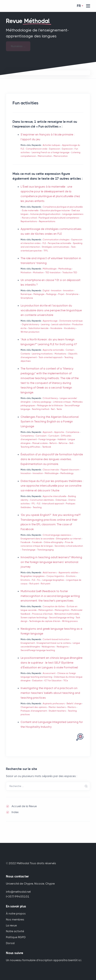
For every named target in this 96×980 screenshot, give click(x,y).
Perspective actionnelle (59, 243)
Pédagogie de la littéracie (50, 405)
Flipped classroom (70, 470)
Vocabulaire (56, 328)
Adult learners (50, 573)
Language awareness (73, 214)
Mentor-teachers (57, 707)
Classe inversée (51, 470)
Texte (59, 409)
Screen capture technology (34, 618)
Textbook (47, 447)
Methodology (65, 269)
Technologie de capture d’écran (45, 621)
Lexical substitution (61, 324)
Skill (71, 443)
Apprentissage (50, 321)
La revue (11, 925)
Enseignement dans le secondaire (37, 539)
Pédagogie (39, 294)
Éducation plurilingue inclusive (55, 210)
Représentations (29, 221)
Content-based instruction (56, 639)
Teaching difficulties (31, 447)
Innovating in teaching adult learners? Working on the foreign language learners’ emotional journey (51, 562)
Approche (59, 432)
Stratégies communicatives (56, 247)
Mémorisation (45, 156)
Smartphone (72, 294)
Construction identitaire (42, 500)
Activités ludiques (52, 145)
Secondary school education (69, 546)
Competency (27, 436)
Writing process (70, 621)
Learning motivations (42, 354)
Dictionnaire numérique (71, 321)
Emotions (25, 580)
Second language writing (62, 618)
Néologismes (48, 647)
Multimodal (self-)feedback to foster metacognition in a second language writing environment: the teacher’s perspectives (50, 596)
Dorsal (10, 943)
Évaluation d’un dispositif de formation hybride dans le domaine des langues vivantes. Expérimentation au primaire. (52, 459)
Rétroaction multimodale (67, 614)
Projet (61, 294)
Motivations (60, 354)
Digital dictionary (31, 324)
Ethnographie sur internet (69, 539)
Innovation (56, 291)
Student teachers (57, 711)
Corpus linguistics (55, 576)
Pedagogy (51, 294)
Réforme (63, 443)
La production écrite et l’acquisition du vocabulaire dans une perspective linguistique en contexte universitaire (51, 310)
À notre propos (16, 914)
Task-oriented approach (51, 357)
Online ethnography (53, 542)
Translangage (29, 550)
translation (53, 272)
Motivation (26, 272)
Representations (47, 221)
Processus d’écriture (42, 614)
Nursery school (29, 218)
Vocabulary (70, 328)
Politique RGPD (16, 937)
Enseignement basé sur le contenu (54, 643)
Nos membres (15, 919)
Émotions (71, 576)
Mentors (72, 707)
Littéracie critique (62, 402)
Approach (48, 432)
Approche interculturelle (55, 496)
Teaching (37, 507)
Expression (55, 149)
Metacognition (62, 610)
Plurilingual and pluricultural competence (59, 218)
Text (53, 409)
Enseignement (28, 643)
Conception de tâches (54, 606)
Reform (53, 443)
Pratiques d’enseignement (34, 711)
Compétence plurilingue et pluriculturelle (63, 207)
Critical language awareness (57, 535)
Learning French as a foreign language (51, 152)
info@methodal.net (18, 892)
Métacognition (46, 610)
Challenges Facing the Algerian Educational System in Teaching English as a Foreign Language (50, 422)
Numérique (26, 294)
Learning (45, 324)
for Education (53, 681)
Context (70, 350)
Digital (46, 291)
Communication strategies (56, 240)
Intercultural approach (53, 504)
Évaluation (37, 681)
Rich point (34, 584)
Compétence (72, 432)
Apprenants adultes (68, 573)
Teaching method (40, 409)
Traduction (70, 272)
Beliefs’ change (74, 704)
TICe (66, 681)
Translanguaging (45, 550)
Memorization (61, 156)
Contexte (25, 354)
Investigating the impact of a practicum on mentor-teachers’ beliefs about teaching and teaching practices (50, 693)
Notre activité (15, 931)
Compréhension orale (37, 149)
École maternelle (30, 210)
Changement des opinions (34, 707)
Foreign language (47, 439)
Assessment (49, 673)
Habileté (62, 439)
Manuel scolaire (40, 443)
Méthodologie (50, 269)
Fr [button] (79, 6)
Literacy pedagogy (42, 402)
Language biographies (53, 580)
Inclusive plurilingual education (45, 214)
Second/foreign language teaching (38, 650)
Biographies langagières (33, 576)
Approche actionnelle (53, 350)
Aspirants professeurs (54, 704)
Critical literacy (50, 398)
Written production (30, 332)
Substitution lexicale (38, 328)
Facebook (25, 542)
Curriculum (41, 436)
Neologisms (63, 647)
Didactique (61, 500)
